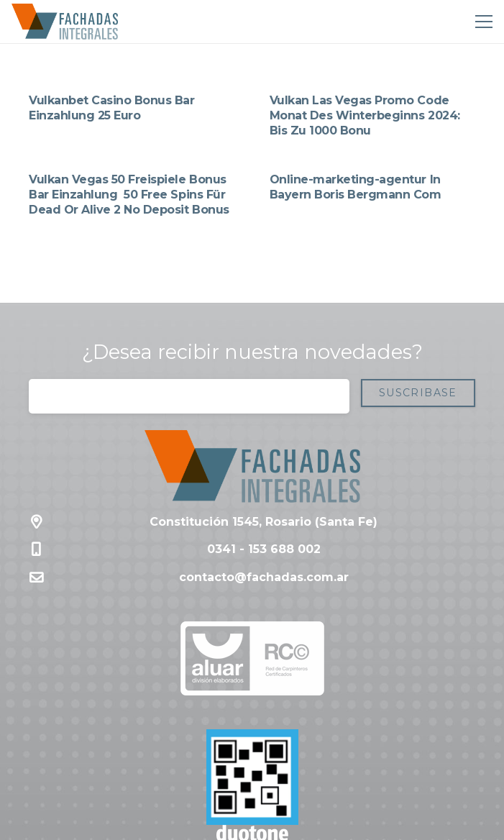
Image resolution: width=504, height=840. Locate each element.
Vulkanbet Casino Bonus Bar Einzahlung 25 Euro (112, 108)
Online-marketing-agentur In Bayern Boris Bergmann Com (356, 187)
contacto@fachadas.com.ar (264, 577)
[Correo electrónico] (189, 396)
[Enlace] (65, 22)
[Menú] (481, 22)
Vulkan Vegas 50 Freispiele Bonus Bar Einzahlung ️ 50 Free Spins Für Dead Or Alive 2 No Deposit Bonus (129, 195)
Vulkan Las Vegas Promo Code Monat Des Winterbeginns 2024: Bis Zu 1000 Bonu (365, 115)
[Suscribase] (418, 393)
